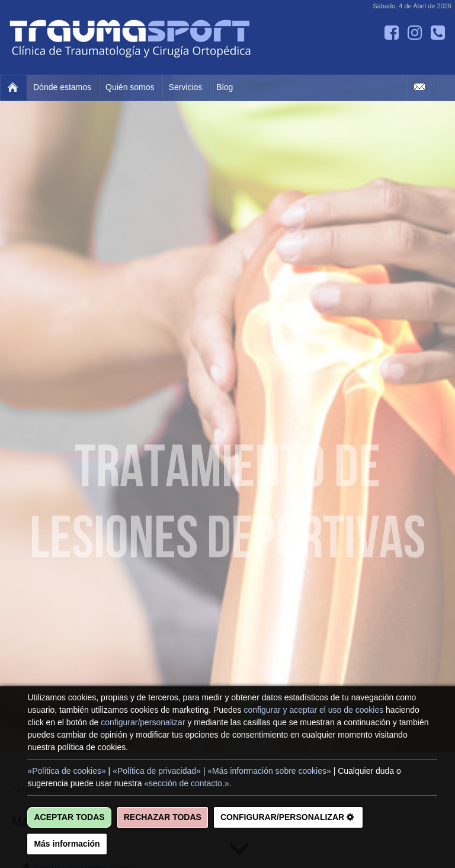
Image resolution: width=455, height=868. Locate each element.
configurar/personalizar (143, 722)
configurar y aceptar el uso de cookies (313, 710)
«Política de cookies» (66, 771)
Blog (225, 87)
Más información (67, 844)
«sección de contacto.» (186, 783)
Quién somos (130, 87)
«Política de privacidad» (157, 771)
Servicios (186, 87)
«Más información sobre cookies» (269, 771)
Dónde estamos (62, 87)
